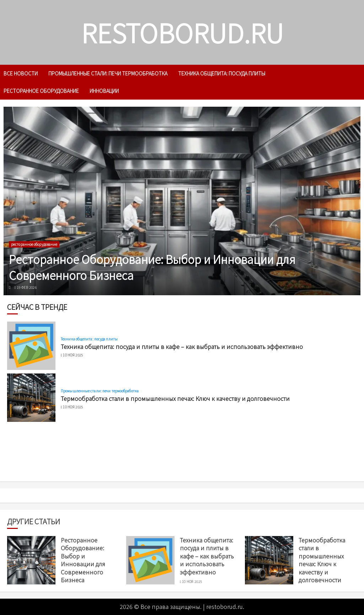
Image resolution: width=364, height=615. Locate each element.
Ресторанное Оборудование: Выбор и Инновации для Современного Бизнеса (152, 267)
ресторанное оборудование (41, 91)
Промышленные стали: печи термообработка (108, 73)
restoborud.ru (182, 32)
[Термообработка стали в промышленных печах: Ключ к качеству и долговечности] (31, 398)
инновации (104, 91)
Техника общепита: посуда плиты (222, 73)
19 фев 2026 (27, 287)
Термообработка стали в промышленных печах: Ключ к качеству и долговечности (175, 398)
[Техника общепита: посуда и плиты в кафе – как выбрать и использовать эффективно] (31, 346)
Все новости (21, 73)
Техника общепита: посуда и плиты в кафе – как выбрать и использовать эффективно (182, 346)
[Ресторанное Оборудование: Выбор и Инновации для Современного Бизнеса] (182, 201)
